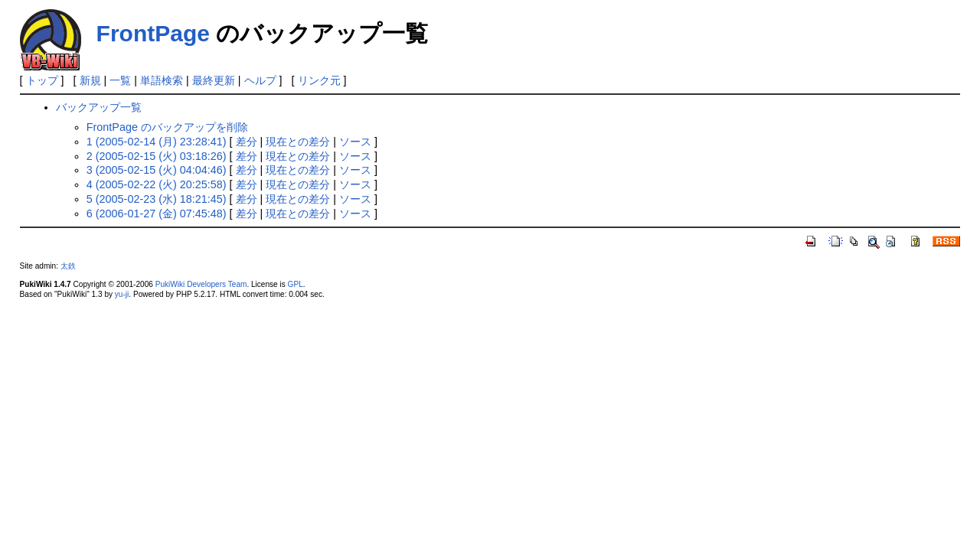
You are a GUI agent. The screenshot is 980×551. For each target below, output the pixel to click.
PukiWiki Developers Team (201, 284)
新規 (90, 80)
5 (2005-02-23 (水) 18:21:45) (157, 199)
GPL (296, 284)
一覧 (120, 80)
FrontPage (153, 33)
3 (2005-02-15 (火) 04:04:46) (157, 170)
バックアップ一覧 (99, 107)
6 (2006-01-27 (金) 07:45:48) (157, 214)
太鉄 (68, 266)
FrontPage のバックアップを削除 (167, 127)
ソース (355, 142)
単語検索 (162, 80)
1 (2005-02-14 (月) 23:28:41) (157, 142)
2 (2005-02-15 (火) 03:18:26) (157, 156)
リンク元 (319, 80)
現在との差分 (298, 142)
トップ (42, 80)
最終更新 (214, 80)
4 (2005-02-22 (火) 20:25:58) (157, 184)
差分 (247, 142)
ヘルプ (260, 80)
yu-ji (122, 294)
